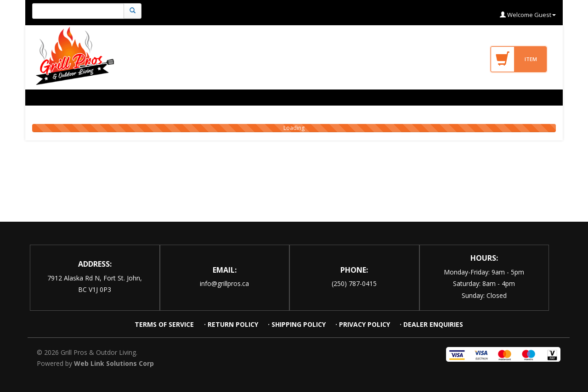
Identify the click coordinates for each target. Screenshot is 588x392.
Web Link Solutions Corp (114, 363)
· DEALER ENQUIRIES (431, 324)
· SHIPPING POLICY (297, 324)
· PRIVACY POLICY (363, 324)
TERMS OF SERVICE (165, 324)
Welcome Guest (528, 15)
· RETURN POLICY (231, 324)
